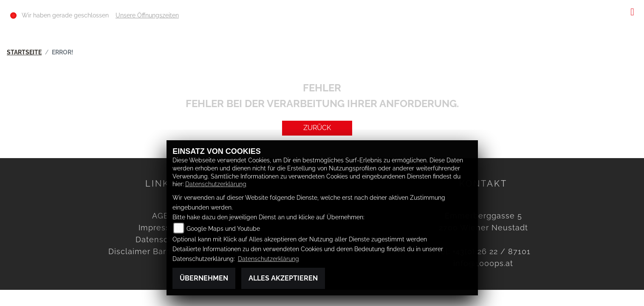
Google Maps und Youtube (223, 228)
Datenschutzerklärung (216, 184)
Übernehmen (204, 278)
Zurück (317, 128)
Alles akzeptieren (283, 278)
